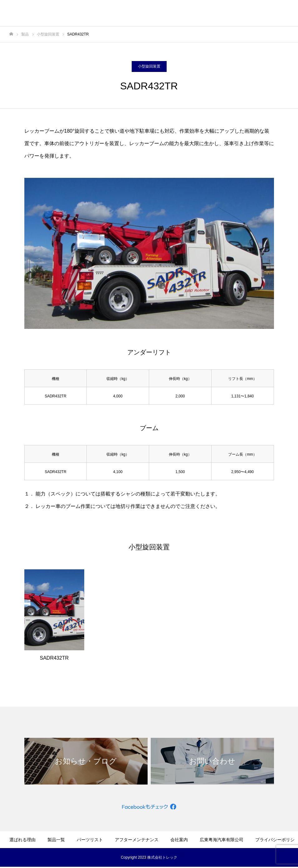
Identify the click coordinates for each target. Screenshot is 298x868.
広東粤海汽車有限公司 (222, 840)
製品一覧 (56, 840)
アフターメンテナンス (137, 840)
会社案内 (179, 840)
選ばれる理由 (22, 840)
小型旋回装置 (149, 66)
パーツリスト (90, 840)
